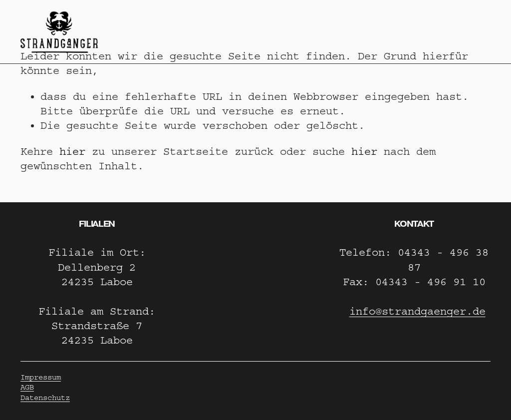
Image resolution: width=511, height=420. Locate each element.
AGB (27, 387)
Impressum (41, 377)
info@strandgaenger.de (417, 311)
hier (72, 152)
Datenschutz (45, 398)
